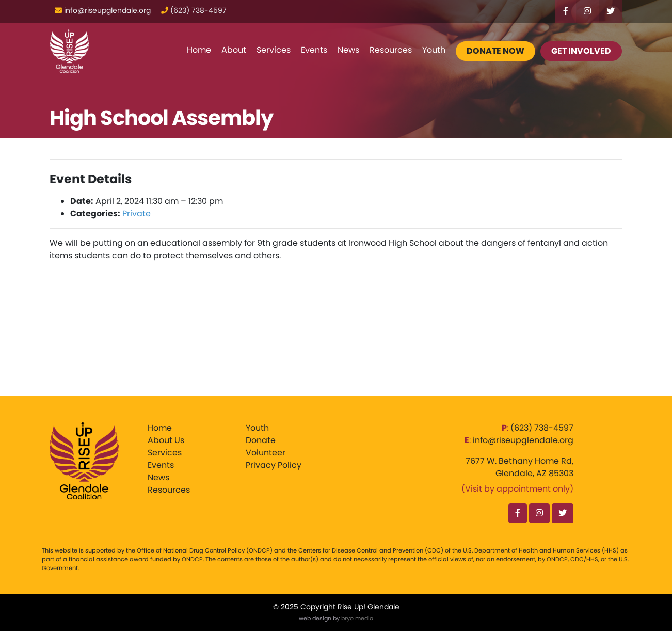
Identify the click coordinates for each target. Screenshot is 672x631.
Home (199, 50)
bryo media (357, 618)
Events (314, 50)
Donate (261, 440)
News (348, 50)
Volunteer (266, 453)
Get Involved (581, 51)
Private (137, 214)
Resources (391, 50)
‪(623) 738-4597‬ (542, 428)
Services (274, 50)
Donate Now (495, 51)
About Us (166, 440)
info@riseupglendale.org (523, 440)
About (234, 50)
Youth (434, 50)
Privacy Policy (274, 465)
